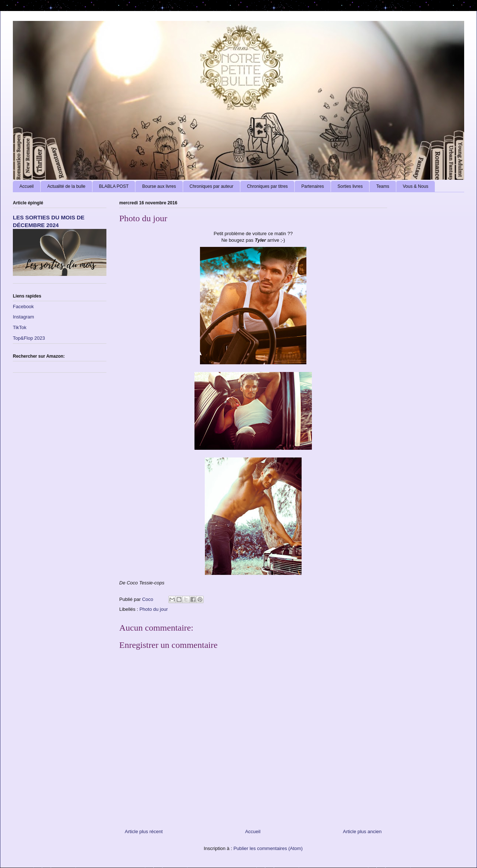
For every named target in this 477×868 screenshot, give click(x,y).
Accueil (27, 186)
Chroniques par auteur (212, 186)
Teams (383, 186)
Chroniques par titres (267, 186)
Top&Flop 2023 (29, 338)
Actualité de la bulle (66, 186)
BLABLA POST (114, 186)
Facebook (23, 307)
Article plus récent (144, 831)
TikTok (20, 327)
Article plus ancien (363, 831)
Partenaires (312, 186)
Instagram (23, 317)
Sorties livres (350, 186)
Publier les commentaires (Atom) (268, 848)
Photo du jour (154, 609)
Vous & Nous (416, 186)
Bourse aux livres (159, 186)
